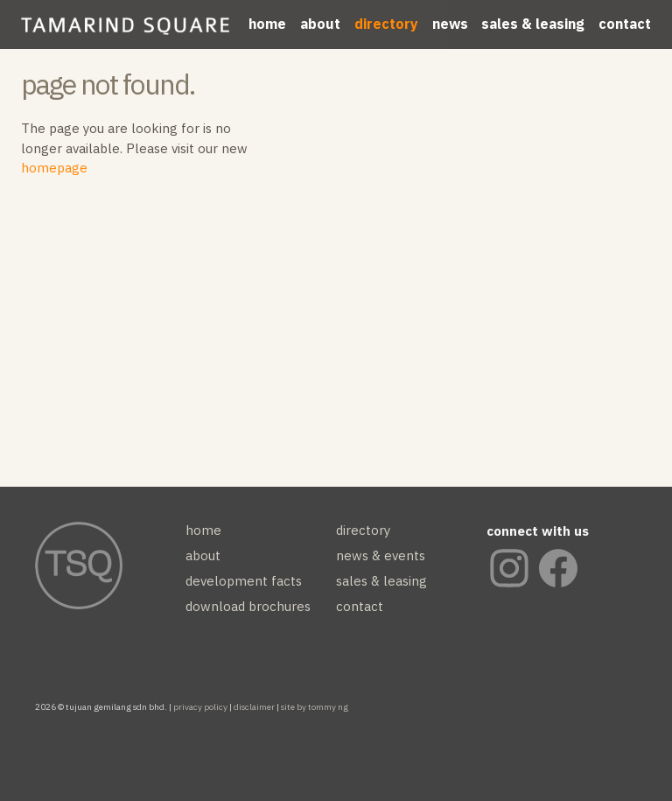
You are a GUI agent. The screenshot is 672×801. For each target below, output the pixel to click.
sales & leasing (533, 24)
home (267, 24)
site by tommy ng (315, 707)
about (320, 24)
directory (386, 24)
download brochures (248, 606)
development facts (244, 581)
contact (625, 24)
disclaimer (254, 707)
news (450, 24)
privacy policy (200, 707)
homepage (54, 168)
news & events (381, 555)
